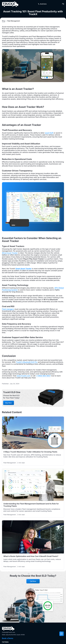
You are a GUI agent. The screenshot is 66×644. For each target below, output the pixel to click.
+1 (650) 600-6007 (43, 376)
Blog (4, 21)
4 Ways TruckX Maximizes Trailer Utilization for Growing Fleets (30, 452)
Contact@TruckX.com (8, 632)
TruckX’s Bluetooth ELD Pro (27, 362)
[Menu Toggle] (63, 4)
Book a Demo (8, 638)
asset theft (49, 133)
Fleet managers (8, 309)
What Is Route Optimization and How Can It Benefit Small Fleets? (31, 556)
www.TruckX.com (23, 376)
